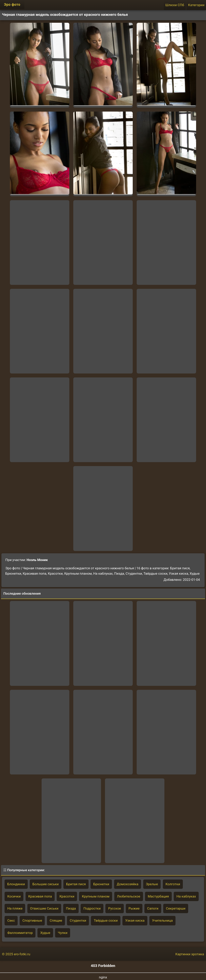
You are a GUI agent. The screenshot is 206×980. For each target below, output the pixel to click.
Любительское (129, 896)
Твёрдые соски (106, 920)
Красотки (67, 896)
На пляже (15, 908)
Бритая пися (76, 884)
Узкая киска (135, 920)
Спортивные (32, 920)
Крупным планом (96, 896)
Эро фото (12, 4)
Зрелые (152, 884)
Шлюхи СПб (175, 5)
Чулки (63, 933)
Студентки (78, 920)
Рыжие (134, 908)
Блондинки (16, 884)
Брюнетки (101, 884)
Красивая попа (40, 896)
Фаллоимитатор (20, 933)
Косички (14, 896)
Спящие (56, 920)
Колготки (173, 884)
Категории (196, 5)
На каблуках (186, 896)
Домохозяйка (128, 884)
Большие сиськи (46, 884)
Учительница (162, 920)
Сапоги (153, 908)
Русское (114, 908)
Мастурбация (158, 896)
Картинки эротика (190, 954)
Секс (11, 920)
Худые (45, 933)
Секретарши (176, 908)
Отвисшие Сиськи (44, 908)
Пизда (71, 908)
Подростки (92, 908)
